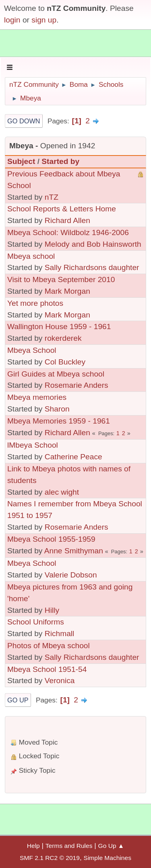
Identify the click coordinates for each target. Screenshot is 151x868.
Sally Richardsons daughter (92, 267)
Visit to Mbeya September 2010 (61, 279)
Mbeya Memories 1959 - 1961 (59, 421)
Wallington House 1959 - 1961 (59, 327)
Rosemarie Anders (77, 385)
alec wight (62, 492)
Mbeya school (31, 256)
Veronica (60, 681)
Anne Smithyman (74, 551)
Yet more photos (35, 303)
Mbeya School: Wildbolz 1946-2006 (68, 232)
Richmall (60, 634)
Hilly (52, 610)
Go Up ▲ (111, 846)
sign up (44, 20)
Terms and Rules (69, 846)
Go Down (24, 121)
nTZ (52, 197)
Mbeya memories (37, 397)
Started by (60, 161)
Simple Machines (108, 858)
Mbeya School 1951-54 (47, 669)
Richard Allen (67, 220)
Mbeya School (32, 350)
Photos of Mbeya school (49, 646)
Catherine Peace (73, 457)
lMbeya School (33, 445)
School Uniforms (36, 622)
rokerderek (63, 338)
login (12, 20)
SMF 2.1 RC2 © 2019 (50, 858)
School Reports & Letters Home (62, 209)
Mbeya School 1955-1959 (51, 539)
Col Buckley (65, 362)
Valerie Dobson (71, 575)
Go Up (18, 700)
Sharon (57, 409)
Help (33, 846)
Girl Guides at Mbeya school (56, 374)
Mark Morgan (67, 291)
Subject (21, 161)
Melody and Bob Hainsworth (93, 244)
